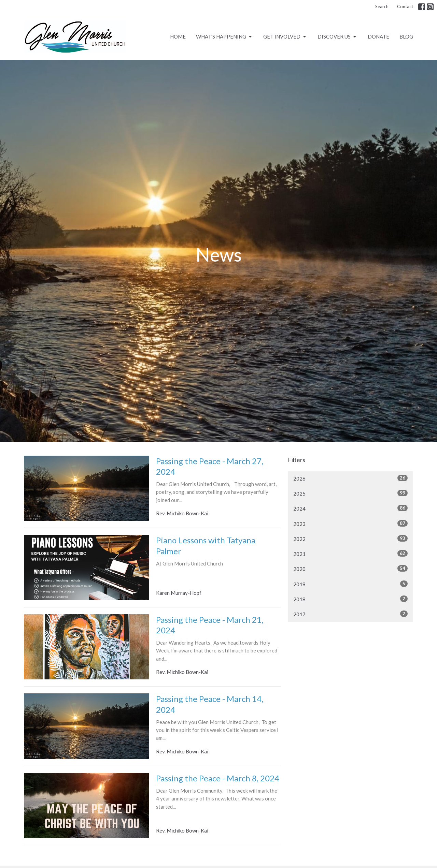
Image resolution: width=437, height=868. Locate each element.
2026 (350, 478)
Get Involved (285, 37)
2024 (350, 508)
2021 (350, 554)
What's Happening (224, 37)
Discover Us (337, 37)
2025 (350, 493)
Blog (406, 36)
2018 (350, 599)
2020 (350, 569)
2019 (350, 584)
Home (178, 36)
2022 (350, 539)
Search (382, 6)
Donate (378, 36)
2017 (350, 614)
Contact (405, 6)
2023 (350, 524)
